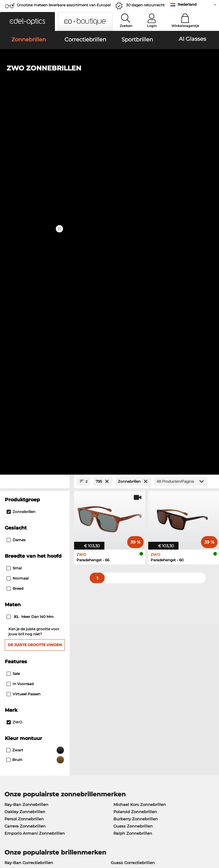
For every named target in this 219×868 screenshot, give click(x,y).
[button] (27, 21)
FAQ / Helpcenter (163, 677)
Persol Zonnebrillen (24, 467)
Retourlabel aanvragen (96, 691)
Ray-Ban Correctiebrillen (29, 510)
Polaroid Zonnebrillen (135, 459)
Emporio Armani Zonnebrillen (35, 481)
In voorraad (20, 331)
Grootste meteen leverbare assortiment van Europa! (64, 5)
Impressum (44, 839)
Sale (13, 321)
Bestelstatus (158, 705)
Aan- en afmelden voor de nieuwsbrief (171, 688)
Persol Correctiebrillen (133, 518)
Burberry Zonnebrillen (136, 467)
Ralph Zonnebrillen (133, 481)
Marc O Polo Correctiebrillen (32, 525)
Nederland (187, 4)
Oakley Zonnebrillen (25, 459)
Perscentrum (16, 677)
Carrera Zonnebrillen (25, 474)
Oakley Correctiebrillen (27, 518)
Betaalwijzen (87, 677)
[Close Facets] (35, 129)
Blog (150, 698)
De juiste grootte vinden (35, 292)
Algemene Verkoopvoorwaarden (35, 832)
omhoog (206, 832)
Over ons (12, 667)
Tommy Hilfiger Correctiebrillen (142, 532)
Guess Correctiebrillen (133, 510)
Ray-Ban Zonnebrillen (26, 452)
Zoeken (126, 26)
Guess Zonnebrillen (133, 474)
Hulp (150, 667)
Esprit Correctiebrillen (132, 539)
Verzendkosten (89, 684)
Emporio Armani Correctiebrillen (37, 539)
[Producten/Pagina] (181, 129)
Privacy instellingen (22, 684)
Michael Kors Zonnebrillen (140, 452)
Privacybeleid (16, 839)
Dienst (81, 667)
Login (152, 26)
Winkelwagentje (185, 26)
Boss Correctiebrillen (131, 525)
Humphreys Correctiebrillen (32, 532)
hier (192, 607)
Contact (10, 691)
